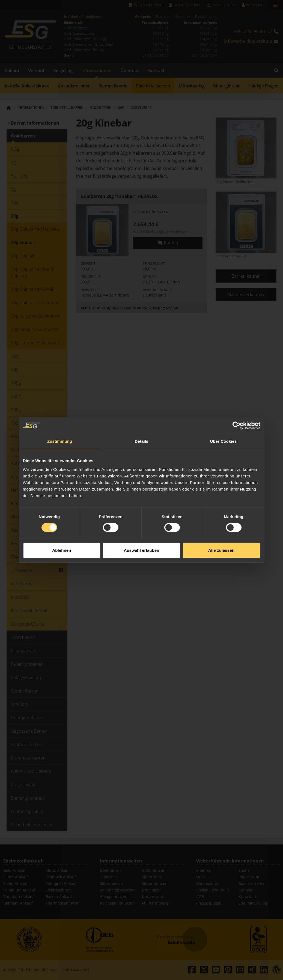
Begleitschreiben (145, 5)
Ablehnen (62, 521)
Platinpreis (183, 17)
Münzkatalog (192, 86)
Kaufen (168, 243)
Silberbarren (111, 883)
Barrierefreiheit (253, 883)
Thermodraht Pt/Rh (63, 903)
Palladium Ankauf (19, 890)
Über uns (130, 71)
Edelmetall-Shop (254, 903)
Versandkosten (176, 232)
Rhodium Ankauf (19, 897)
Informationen (96, 71)
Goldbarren (110, 870)
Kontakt (156, 71)
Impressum (249, 877)
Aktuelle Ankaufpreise (83, 17)
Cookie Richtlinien (213, 890)
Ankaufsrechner (184, 5)
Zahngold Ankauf (61, 883)
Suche (244, 870)
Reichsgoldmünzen (117, 903)
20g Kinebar (141, 108)
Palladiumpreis (206, 17)
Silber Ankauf (16, 877)
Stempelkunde (113, 86)
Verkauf (36, 71)
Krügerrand (153, 897)
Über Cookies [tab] (224, 412)
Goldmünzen (154, 870)
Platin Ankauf (15, 883)
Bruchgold (151, 890)
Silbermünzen (155, 883)
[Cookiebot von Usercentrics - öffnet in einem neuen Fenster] (236, 396)
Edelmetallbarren (153, 86)
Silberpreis (163, 17)
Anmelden (252, 5)
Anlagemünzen (114, 897)
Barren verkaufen (246, 295)
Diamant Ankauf (18, 903)
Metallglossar (226, 86)
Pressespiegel (209, 903)
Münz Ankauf (58, 870)
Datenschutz (208, 883)
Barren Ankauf (59, 897)
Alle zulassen (221, 521)
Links (201, 877)
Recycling (63, 71)
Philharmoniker (156, 903)
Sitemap (204, 870)
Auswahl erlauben (142, 521)
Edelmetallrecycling (118, 890)
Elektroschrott (58, 890)
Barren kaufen (246, 276)
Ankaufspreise (221, 5)
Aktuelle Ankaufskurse (27, 86)
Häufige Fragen (263, 86)
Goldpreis (143, 17)
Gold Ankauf (14, 870)
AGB (200, 897)
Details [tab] (142, 412)
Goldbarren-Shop (94, 145)
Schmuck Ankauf (61, 877)
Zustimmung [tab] (60, 412)
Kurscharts (248, 897)
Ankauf (12, 71)
